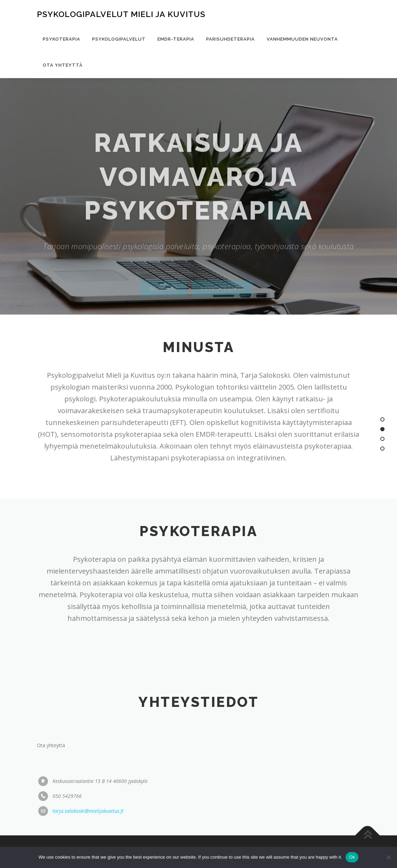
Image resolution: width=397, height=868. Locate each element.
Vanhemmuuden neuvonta (302, 39)
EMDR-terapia (176, 39)
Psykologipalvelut (119, 39)
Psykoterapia (62, 39)
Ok (352, 857)
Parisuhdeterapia (230, 39)
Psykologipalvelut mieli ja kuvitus (121, 14)
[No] (388, 857)
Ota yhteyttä (63, 65)
